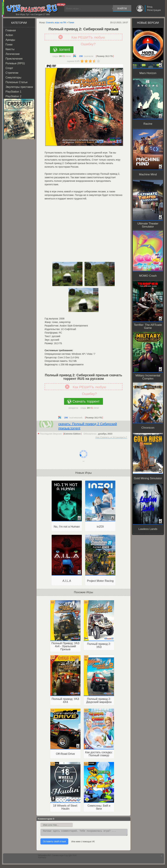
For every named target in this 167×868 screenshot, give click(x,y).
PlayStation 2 (13, 96)
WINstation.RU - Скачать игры (51, 856)
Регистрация (154, 10)
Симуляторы (13, 77)
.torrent (64, 50)
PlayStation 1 (13, 92)
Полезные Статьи (17, 82)
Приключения (14, 59)
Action (9, 35)
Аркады (10, 40)
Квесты (10, 49)
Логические (13, 54)
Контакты (42, 858)
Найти (122, 8)
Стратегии (12, 73)
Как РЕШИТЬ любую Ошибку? (88, 38)
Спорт (9, 68)
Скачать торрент (86, 401)
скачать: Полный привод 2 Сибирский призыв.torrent (88, 426)
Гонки (9, 45)
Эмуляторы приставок (19, 87)
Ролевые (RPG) (15, 63)
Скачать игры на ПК (56, 22)
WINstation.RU (33, 9)
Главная (11, 30)
